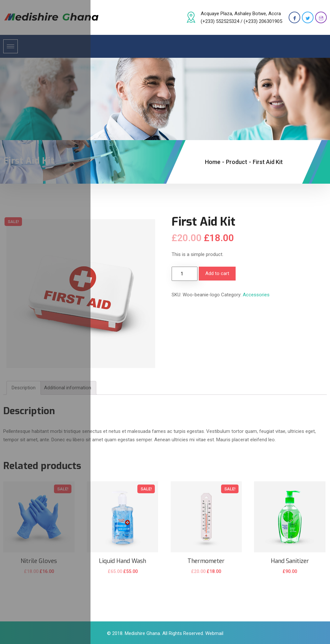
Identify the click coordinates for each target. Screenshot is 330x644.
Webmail (214, 633)
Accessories (256, 295)
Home (213, 162)
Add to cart (217, 273)
